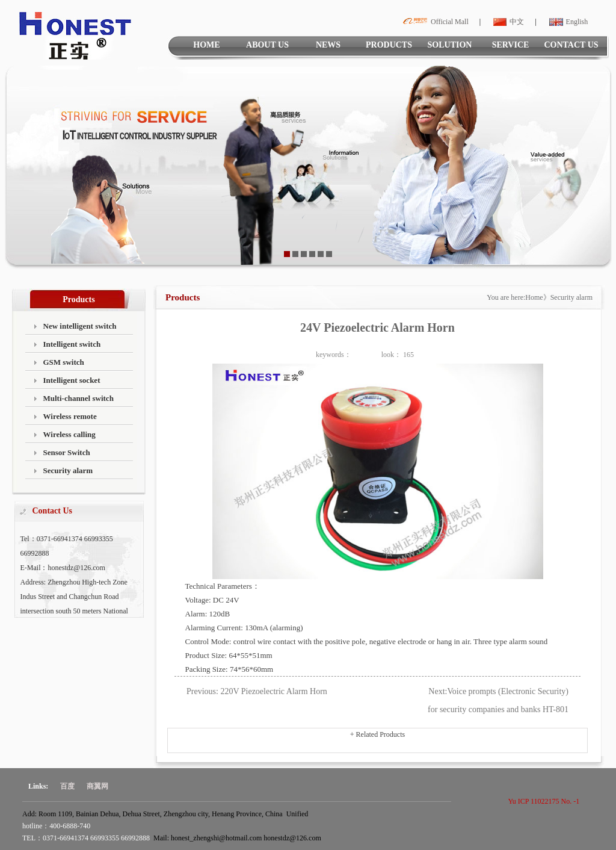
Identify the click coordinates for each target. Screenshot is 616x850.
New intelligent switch (80, 326)
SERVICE (511, 45)
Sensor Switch (67, 452)
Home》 (537, 297)
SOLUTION (450, 45)
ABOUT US (267, 45)
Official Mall (434, 22)
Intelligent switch (72, 344)
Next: (438, 691)
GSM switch (64, 362)
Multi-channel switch (79, 398)
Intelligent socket (72, 380)
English (567, 22)
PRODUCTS (389, 45)
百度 (67, 786)
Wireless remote (70, 416)
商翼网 (97, 786)
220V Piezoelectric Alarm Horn (273, 691)
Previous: (202, 691)
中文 (507, 22)
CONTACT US (571, 45)
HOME (206, 45)
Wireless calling (69, 434)
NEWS (328, 45)
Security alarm (68, 470)
